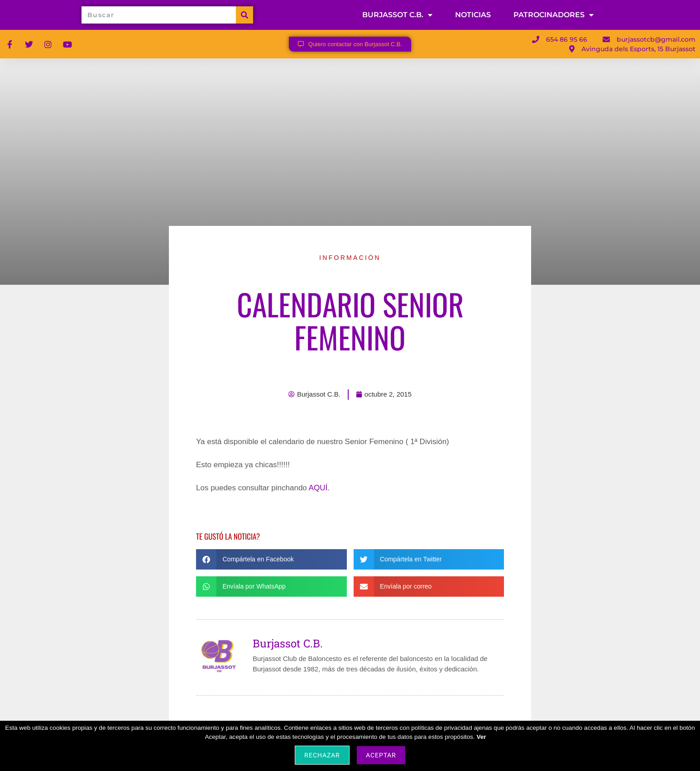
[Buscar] (245, 16)
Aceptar (381, 755)
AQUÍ (318, 491)
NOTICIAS (473, 16)
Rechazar (322, 755)
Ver (481, 737)
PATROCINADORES (554, 16)
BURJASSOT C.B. (397, 16)
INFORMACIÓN (350, 260)
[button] (271, 562)
